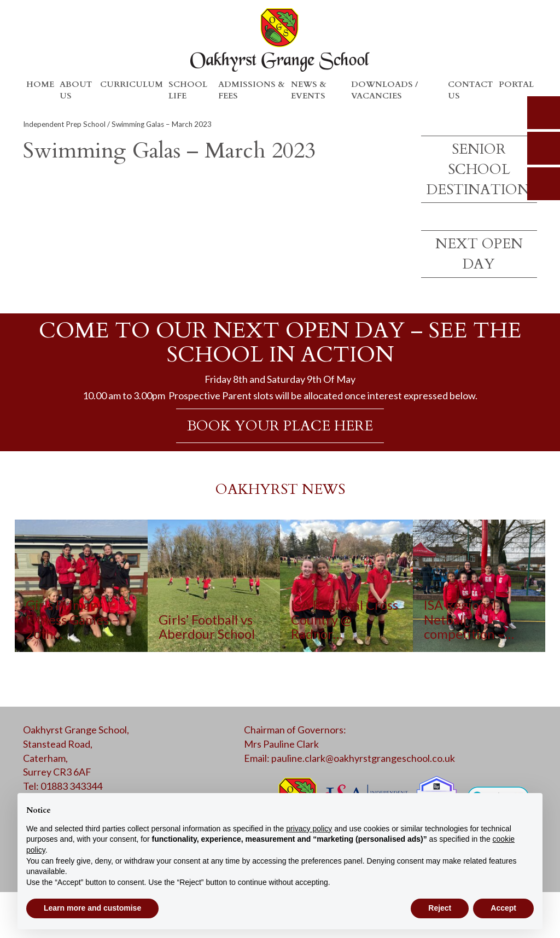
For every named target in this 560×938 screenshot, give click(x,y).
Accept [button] (503, 908)
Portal (516, 84)
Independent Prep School (64, 124)
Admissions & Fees (252, 90)
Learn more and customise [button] (92, 908)
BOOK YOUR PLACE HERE (280, 426)
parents (544, 148)
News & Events (309, 90)
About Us (76, 90)
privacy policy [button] (309, 829)
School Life (188, 90)
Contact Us (471, 90)
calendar (544, 184)
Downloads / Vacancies (384, 90)
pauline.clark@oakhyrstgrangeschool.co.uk (363, 758)
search (544, 113)
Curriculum (132, 84)
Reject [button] (440, 908)
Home (40, 84)
